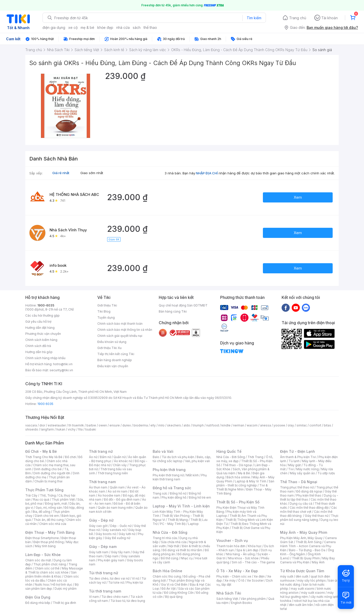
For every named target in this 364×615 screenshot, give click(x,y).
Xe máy (230, 580)
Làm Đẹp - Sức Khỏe (43, 555)
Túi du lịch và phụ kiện (178, 457)
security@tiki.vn (61, 370)
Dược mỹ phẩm (66, 589)
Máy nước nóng (308, 469)
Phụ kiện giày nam (111, 560)
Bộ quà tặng (174, 597)
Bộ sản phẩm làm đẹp (52, 587)
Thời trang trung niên (113, 473)
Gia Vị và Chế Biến (174, 585)
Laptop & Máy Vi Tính (251, 481)
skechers (174, 425)
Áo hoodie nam (109, 495)
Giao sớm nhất (92, 173)
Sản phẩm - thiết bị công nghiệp (245, 483)
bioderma (141, 425)
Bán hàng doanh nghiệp (115, 360)
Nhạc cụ (187, 558)
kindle (226, 425)
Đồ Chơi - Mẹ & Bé (41, 451)
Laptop (193, 524)
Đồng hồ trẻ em (200, 497)
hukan (61, 429)
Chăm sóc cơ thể (47, 568)
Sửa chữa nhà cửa (174, 542)
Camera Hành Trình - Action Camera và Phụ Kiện (308, 546)
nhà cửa (123, 27)
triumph (198, 425)
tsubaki (91, 429)
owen (103, 425)
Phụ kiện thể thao (309, 495)
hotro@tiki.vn (63, 364)
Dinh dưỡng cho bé (48, 469)
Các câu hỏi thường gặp (42, 315)
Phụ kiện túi (135, 582)
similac (302, 425)
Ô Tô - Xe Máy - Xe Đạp (237, 571)
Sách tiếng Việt (227, 599)
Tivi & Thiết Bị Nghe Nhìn (242, 487)
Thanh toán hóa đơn (231, 546)
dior (42, 425)
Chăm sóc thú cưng (167, 576)
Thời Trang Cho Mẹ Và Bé (44, 457)
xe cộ (73, 27)
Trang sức (160, 493)
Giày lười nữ (127, 534)
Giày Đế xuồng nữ (117, 538)
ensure (115, 425)
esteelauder (57, 425)
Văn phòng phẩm (253, 599)
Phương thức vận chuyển (43, 334)
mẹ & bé (87, 27)
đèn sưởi (302, 576)
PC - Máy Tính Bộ (173, 524)
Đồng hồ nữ (178, 493)
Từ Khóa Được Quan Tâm (302, 571)
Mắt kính (192, 475)
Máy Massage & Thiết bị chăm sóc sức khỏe (54, 570)
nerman (239, 425)
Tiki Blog (104, 311)
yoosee (279, 425)
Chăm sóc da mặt (38, 560)
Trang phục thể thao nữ (297, 487)
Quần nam (117, 487)
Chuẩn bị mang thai (48, 481)
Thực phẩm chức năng (50, 564)
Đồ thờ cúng (169, 558)
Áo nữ (93, 457)
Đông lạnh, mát (56, 504)
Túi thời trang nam (105, 591)
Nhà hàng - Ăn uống (240, 554)
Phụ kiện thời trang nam (180, 477)
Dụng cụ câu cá (301, 504)
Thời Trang (255, 457)
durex (127, 425)
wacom (252, 425)
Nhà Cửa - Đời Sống (170, 532)
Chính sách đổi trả (38, 346)
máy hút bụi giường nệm (307, 595)
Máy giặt (294, 465)
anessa (266, 425)
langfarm (47, 429)
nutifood (213, 425)
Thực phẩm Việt (63, 499)
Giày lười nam (99, 552)
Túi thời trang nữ (104, 573)
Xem (298, 197)
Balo (156, 457)
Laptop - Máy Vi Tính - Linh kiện (181, 506)
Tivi (291, 469)
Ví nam (94, 597)
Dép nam (112, 556)
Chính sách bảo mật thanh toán (120, 324)
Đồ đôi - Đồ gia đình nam (122, 499)
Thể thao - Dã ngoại (237, 465)
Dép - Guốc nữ (121, 526)
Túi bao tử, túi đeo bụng (128, 601)
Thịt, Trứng (48, 495)
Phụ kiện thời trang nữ (168, 475)
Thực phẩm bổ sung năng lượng (309, 518)
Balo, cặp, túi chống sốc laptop (182, 459)
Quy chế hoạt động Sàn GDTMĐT (183, 305)
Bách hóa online (238, 477)
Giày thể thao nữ (317, 516)
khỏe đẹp (105, 27)
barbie (91, 425)
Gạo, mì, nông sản (49, 508)
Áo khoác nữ (123, 461)
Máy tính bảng (45, 546)
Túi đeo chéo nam (115, 597)
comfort (315, 425)
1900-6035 (46, 305)
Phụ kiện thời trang (169, 470)
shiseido (32, 429)
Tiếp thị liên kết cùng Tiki (116, 354)
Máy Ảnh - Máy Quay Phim (304, 532)
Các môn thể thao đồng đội (309, 508)
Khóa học (255, 546)
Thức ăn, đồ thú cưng (49, 520)
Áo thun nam (98, 487)
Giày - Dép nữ (101, 520)
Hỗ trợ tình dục (62, 585)
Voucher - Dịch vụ (232, 540)
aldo (187, 425)
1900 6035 (45, 404)
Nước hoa (42, 585)
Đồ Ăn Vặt (169, 589)
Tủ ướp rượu (326, 473)
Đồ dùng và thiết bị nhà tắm (182, 550)
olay (291, 425)
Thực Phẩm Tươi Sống (44, 490)
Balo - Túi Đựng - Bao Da (307, 550)
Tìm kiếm (254, 18)
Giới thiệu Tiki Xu (109, 348)
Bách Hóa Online (167, 571)
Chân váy (120, 465)
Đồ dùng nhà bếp (38, 603)
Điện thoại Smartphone (42, 538)
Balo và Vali (163, 451)
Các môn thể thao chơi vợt (309, 510)
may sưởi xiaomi (303, 589)
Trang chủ (298, 18)
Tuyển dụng (106, 317)
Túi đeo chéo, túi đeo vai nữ (109, 578)
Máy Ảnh (318, 562)
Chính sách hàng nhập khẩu (45, 358)
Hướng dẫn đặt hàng (40, 328)
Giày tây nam (120, 552)
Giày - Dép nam (103, 547)
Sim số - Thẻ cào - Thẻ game (253, 562)
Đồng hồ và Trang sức (172, 488)
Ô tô (241, 580)
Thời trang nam (102, 482)
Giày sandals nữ (114, 530)
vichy (72, 429)
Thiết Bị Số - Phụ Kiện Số (238, 502)
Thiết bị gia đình (64, 603)
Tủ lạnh (294, 461)
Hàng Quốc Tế (229, 451)
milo (161, 425)
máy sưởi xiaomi (313, 593)
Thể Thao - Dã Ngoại (299, 482)
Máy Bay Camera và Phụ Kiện (308, 560)
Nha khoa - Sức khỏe (243, 558)
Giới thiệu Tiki (107, 305)
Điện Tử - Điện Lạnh (298, 451)
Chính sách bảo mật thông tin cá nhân (125, 330)
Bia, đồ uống (41, 512)
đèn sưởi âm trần (301, 605)
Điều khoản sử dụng (112, 342)
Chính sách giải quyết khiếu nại (120, 336)
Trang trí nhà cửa (165, 538)
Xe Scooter (255, 580)
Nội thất (174, 546)
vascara (31, 425)
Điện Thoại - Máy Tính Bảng (50, 532)
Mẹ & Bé (244, 473)
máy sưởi (287, 576)
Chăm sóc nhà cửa (53, 524)
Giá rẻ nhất (61, 173)
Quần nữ (120, 457)
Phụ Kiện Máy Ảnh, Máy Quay (301, 538)
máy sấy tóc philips (312, 580)
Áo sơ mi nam (118, 491)
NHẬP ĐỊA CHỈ (207, 173)
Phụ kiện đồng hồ (174, 497)
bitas (327, 425)
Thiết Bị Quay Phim (306, 558)
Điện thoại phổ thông (49, 542)
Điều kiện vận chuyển (113, 366)
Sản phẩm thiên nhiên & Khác (51, 574)
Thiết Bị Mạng (178, 520)
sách (137, 27)
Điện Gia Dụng (38, 597)
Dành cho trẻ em (47, 516)
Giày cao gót (98, 526)
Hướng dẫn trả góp (39, 352)
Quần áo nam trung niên (115, 508)
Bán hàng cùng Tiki (173, 311)
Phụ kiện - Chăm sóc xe (234, 576)
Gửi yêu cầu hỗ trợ (38, 322)
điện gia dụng (54, 27)
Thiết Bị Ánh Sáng (309, 542)
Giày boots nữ (106, 534)
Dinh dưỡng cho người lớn (52, 473)
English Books (242, 603)
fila (80, 429)
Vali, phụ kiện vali (197, 461)
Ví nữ (135, 578)
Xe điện (259, 576)
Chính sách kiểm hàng (41, 340)
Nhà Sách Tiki (229, 593)
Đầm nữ (105, 457)
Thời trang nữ (101, 451)
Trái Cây (31, 495)
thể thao (150, 27)
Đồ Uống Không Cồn (179, 593)
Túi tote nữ (116, 582)
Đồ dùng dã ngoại (309, 491)
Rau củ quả (41, 499)
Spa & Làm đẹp (247, 550)
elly (153, 425)
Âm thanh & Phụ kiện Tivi (298, 457)
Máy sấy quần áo (302, 473)
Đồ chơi (70, 457)
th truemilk (76, 425)
